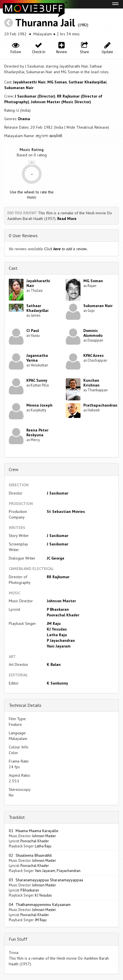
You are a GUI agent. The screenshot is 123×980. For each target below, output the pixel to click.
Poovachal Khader (63, 615)
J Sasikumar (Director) (35, 96)
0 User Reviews (23, 236)
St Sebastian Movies (66, 511)
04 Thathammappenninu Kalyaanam (40, 905)
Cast (13, 268)
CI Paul (33, 331)
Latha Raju (57, 635)
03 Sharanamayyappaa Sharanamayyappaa (46, 880)
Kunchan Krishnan (91, 383)
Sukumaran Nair (19, 88)
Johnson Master (61, 601)
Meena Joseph (39, 405)
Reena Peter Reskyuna (37, 432)
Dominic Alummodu (93, 333)
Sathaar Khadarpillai (88, 82)
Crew (14, 469)
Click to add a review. (66, 249)
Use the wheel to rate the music (32, 195)
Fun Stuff (18, 939)
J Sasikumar (58, 493)
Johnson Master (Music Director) (61, 102)
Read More (67, 219)
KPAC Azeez (94, 355)
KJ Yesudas (57, 629)
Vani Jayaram (59, 646)
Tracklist (17, 817)
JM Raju (54, 623)
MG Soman (57, 82)
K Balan (54, 664)
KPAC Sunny (37, 380)
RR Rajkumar (58, 577)
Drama (24, 119)
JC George (56, 558)
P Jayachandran (61, 640)
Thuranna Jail (45, 22)
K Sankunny (57, 683)
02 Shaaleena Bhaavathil (30, 855)
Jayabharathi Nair (29, 82)
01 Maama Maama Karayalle (34, 831)
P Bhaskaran (58, 609)
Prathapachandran (100, 405)
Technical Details (25, 705)
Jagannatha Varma (37, 358)
